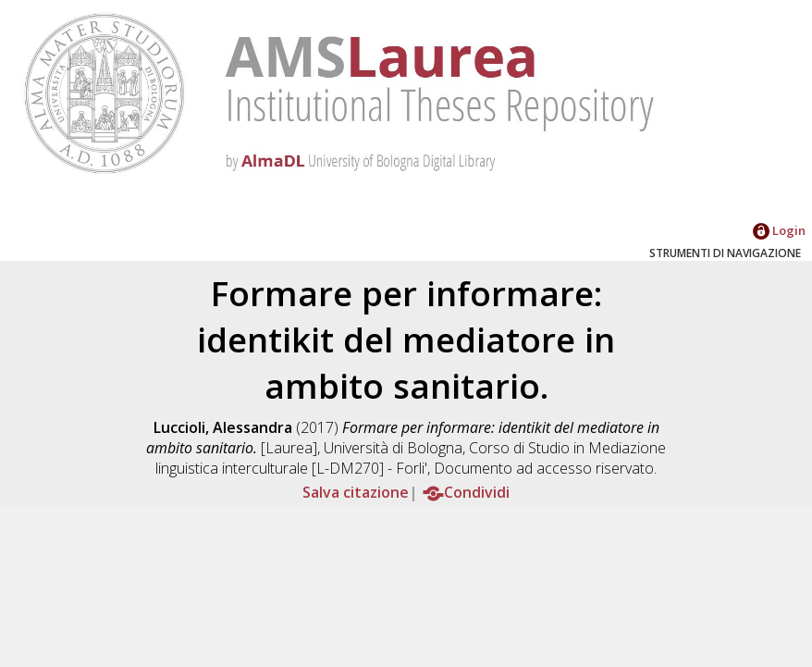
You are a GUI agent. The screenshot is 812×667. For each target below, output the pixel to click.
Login (779, 230)
